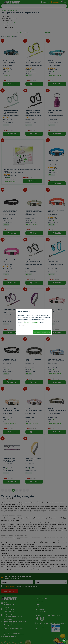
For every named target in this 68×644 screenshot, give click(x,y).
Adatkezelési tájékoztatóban (31, 323)
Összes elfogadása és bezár (42, 332)
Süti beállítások (22, 326)
